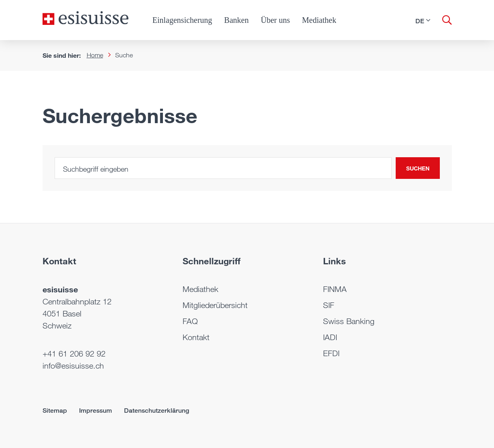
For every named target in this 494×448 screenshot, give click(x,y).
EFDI (331, 353)
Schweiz (57, 326)
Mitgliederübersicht (215, 305)
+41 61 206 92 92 (74, 354)
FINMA (335, 289)
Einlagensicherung (182, 20)
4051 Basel (62, 314)
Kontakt (196, 337)
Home (95, 55)
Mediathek (319, 20)
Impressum (96, 410)
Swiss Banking (349, 321)
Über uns (275, 20)
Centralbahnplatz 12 (77, 302)
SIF (329, 305)
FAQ (190, 321)
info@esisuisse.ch (73, 366)
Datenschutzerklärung (157, 410)
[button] (423, 21)
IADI (330, 337)
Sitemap (55, 410)
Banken (237, 20)
